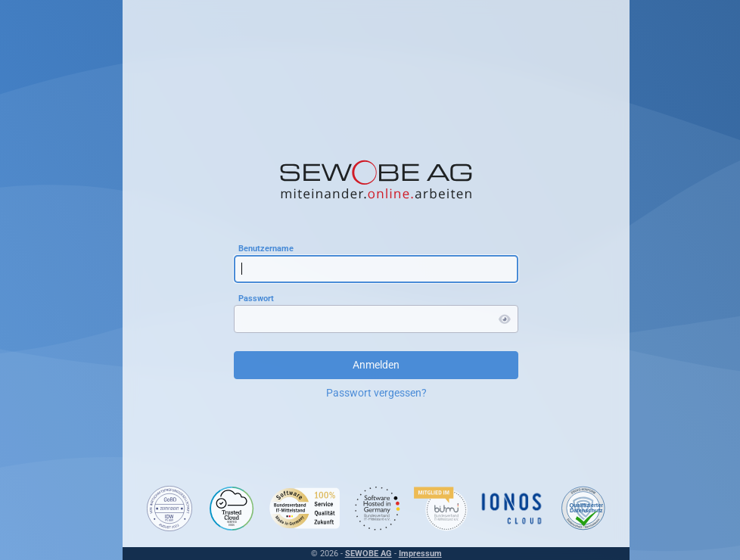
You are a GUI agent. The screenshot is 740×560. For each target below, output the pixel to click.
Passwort (253, 298)
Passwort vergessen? (373, 393)
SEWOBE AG (365, 554)
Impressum (417, 554)
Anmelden (373, 365)
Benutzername (263, 248)
